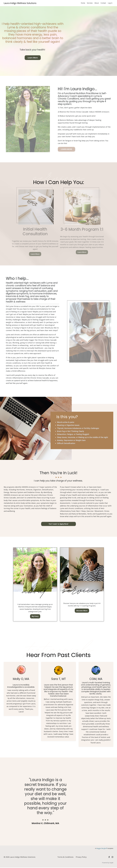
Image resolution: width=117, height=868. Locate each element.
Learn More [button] (33, 58)
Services (90, 3)
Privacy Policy (81, 857)
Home (83, 3)
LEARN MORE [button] (67, 149)
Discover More (82, 611)
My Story (35, 617)
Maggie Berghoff (102, 849)
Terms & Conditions (65, 857)
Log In (110, 3)
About (97, 3)
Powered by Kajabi (108, 863)
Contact (103, 3)
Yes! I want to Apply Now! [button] (58, 524)
